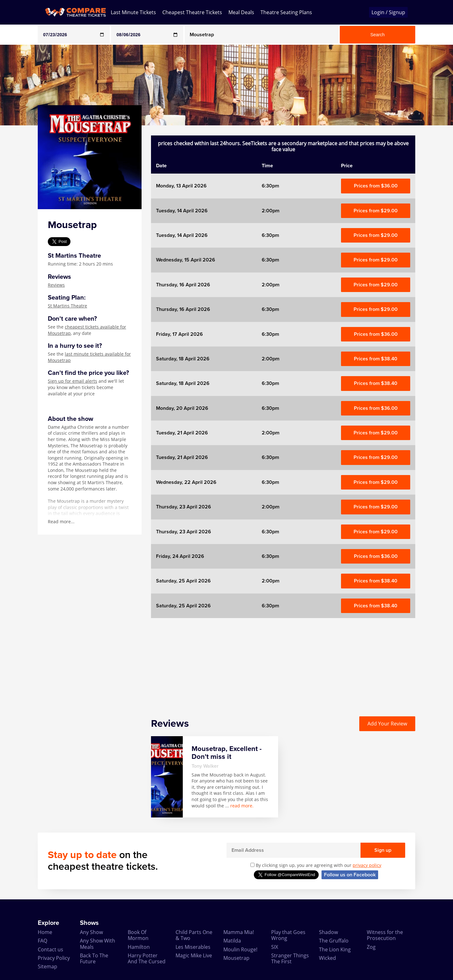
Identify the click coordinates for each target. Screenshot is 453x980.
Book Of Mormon (138, 935)
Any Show (91, 932)
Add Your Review (387, 724)
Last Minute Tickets (133, 12)
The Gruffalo (334, 941)
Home (45, 932)
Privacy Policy (54, 958)
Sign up (383, 850)
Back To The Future (94, 958)
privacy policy (367, 865)
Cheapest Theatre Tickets (192, 12)
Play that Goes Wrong (288, 935)
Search (377, 35)
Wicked (327, 958)
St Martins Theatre (67, 306)
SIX (275, 947)
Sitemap (48, 966)
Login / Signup (388, 12)
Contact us (50, 949)
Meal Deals (241, 12)
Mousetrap (236, 958)
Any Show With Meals (98, 944)
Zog (371, 947)
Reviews (56, 285)
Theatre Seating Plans (286, 12)
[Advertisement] (283, 662)
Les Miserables (193, 947)
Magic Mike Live (194, 955)
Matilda (232, 941)
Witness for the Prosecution (385, 935)
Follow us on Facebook (350, 875)
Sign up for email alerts (73, 381)
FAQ (42, 941)
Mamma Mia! (239, 932)
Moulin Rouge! (240, 949)
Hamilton (139, 947)
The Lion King (335, 949)
